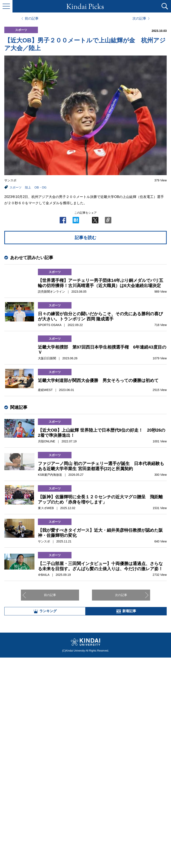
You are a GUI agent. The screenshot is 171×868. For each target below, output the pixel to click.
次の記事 (139, 19)
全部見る (85, 820)
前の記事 (32, 19)
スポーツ (16, 187)
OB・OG (40, 187)
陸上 (28, 187)
